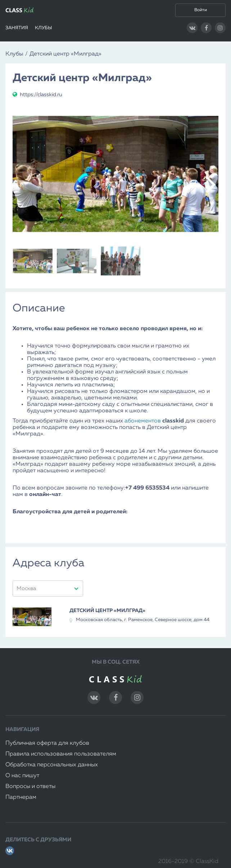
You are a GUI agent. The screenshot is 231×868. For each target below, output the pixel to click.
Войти (201, 10)
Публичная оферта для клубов (47, 743)
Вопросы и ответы (30, 787)
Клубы (43, 28)
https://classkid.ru (37, 94)
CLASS (20, 10)
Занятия (17, 28)
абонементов (143, 421)
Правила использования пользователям (61, 754)
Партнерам (21, 797)
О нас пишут (22, 776)
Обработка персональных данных (52, 765)
